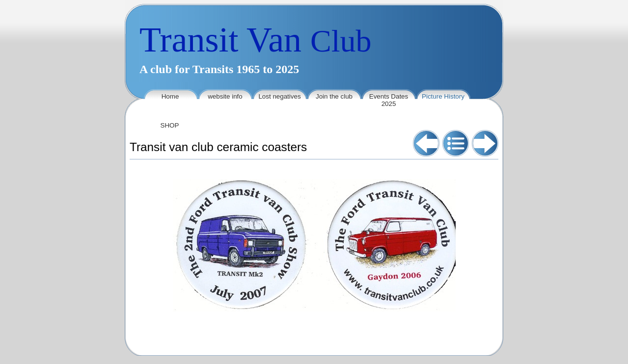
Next (485, 143)
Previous (426, 143)
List (456, 143)
